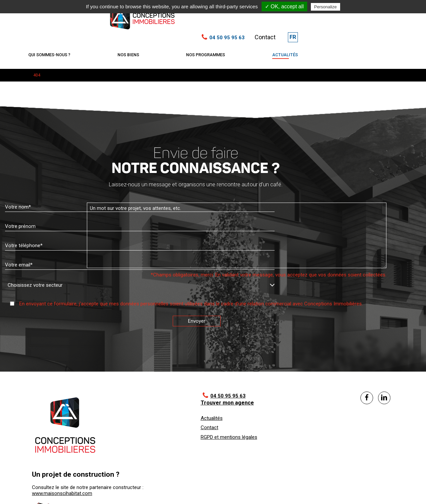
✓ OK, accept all (284, 6)
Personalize (325, 7)
